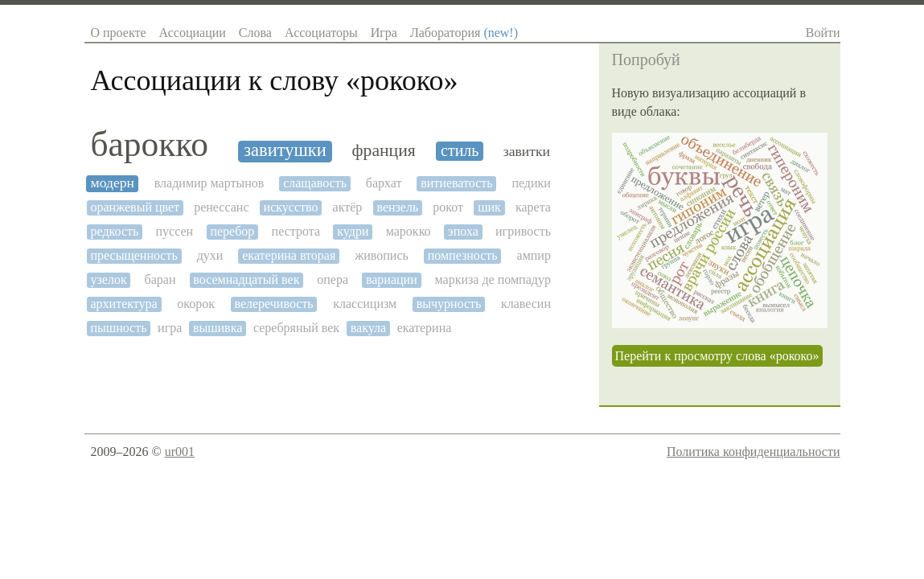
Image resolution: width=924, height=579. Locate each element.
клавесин (526, 304)
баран (160, 279)
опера (333, 279)
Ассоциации (193, 33)
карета (533, 207)
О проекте (119, 33)
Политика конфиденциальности (754, 452)
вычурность (449, 304)
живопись (382, 255)
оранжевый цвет (136, 207)
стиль (460, 150)
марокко (409, 231)
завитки (527, 152)
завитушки (285, 150)
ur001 (180, 452)
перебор (232, 231)
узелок (109, 279)
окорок (196, 304)
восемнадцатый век (246, 279)
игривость (523, 231)
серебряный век (296, 328)
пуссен (175, 231)
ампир (534, 255)
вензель (397, 207)
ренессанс (221, 207)
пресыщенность (134, 255)
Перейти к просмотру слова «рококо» (717, 356)
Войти (823, 33)
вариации (392, 279)
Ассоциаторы (321, 33)
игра (170, 328)
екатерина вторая (289, 255)
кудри (353, 231)
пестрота (296, 231)
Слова (255, 33)
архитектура (124, 304)
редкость (115, 231)
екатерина (425, 328)
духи (210, 255)
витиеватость (456, 183)
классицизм (365, 304)
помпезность (463, 255)
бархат (384, 183)
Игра (384, 33)
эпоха (463, 231)
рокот (448, 207)
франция (384, 151)
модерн (113, 183)
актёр (348, 207)
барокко (150, 144)
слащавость (315, 183)
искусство (291, 207)
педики (531, 183)
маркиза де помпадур (493, 279)
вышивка (218, 328)
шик (489, 207)
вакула (368, 328)
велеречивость (273, 304)
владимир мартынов (209, 183)
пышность (119, 328)
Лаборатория (464, 33)
